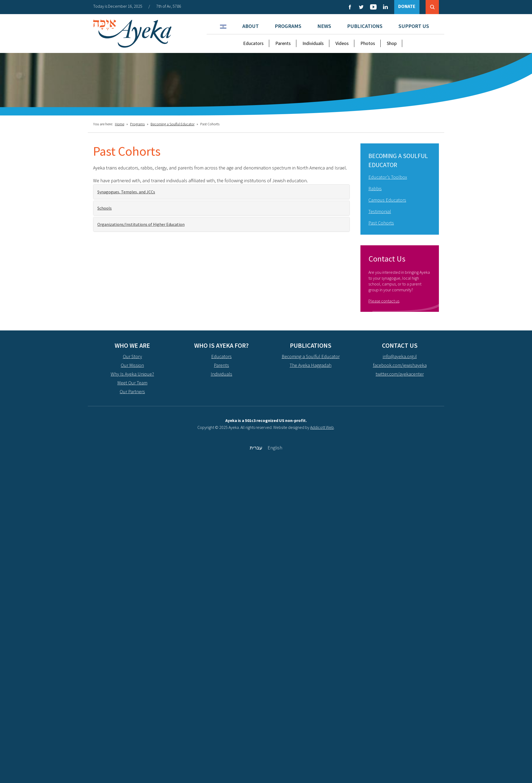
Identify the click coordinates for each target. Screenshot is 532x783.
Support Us (414, 26)
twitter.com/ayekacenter (400, 374)
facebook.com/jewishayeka (400, 365)
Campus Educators (387, 200)
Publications (365, 26)
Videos (342, 43)
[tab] (221, 192)
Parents (283, 43)
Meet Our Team (132, 383)
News (324, 26)
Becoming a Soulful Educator (173, 124)
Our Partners (132, 391)
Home (120, 124)
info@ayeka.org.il (400, 356)
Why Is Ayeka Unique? (132, 374)
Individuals (313, 43)
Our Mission (132, 365)
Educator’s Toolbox (388, 177)
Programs (288, 26)
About (251, 26)
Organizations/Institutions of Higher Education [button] (141, 224)
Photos (368, 43)
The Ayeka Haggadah (311, 365)
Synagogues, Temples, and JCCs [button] (126, 192)
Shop (392, 43)
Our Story (132, 356)
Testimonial (380, 211)
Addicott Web (322, 427)
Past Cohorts (381, 223)
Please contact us (384, 301)
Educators (253, 43)
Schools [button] (105, 208)
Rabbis (375, 188)
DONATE (407, 6)
